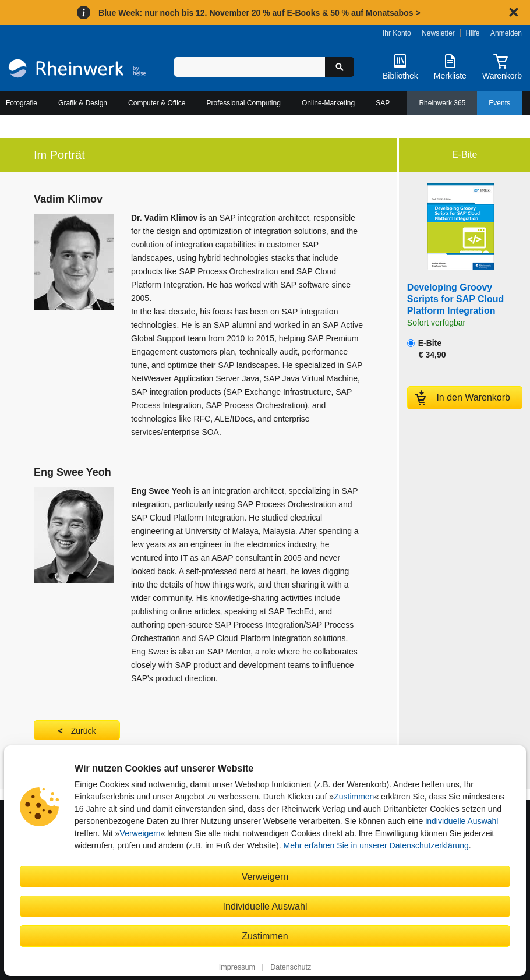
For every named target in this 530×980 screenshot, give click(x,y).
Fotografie (22, 103)
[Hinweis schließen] (514, 12)
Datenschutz (291, 967)
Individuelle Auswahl (265, 906)
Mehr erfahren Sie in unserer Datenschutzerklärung (376, 845)
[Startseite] (77, 70)
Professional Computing (244, 103)
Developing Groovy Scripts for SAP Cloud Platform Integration (455, 299)
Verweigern (140, 833)
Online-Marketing (328, 103)
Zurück (84, 731)
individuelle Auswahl (462, 821)
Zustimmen (354, 797)
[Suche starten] (340, 67)
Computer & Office (157, 103)
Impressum (237, 967)
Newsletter (438, 33)
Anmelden (506, 33)
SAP (383, 103)
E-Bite (427, 349)
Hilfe (472, 33)
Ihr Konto (397, 33)
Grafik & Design (83, 103)
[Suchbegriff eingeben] (250, 67)
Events (499, 103)
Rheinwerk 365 (442, 103)
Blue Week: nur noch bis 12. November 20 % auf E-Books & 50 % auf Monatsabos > (259, 13)
